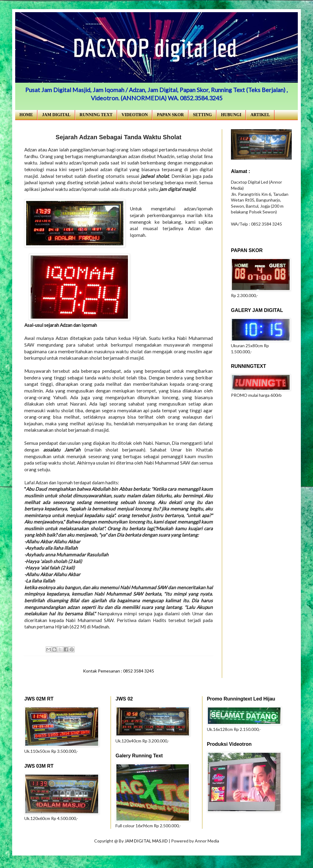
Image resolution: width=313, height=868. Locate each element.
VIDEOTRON (135, 115)
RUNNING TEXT (96, 115)
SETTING (202, 115)
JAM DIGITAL (56, 115)
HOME (26, 115)
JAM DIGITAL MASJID (147, 841)
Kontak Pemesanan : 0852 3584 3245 (119, 671)
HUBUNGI (231, 115)
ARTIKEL (260, 115)
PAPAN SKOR (170, 115)
